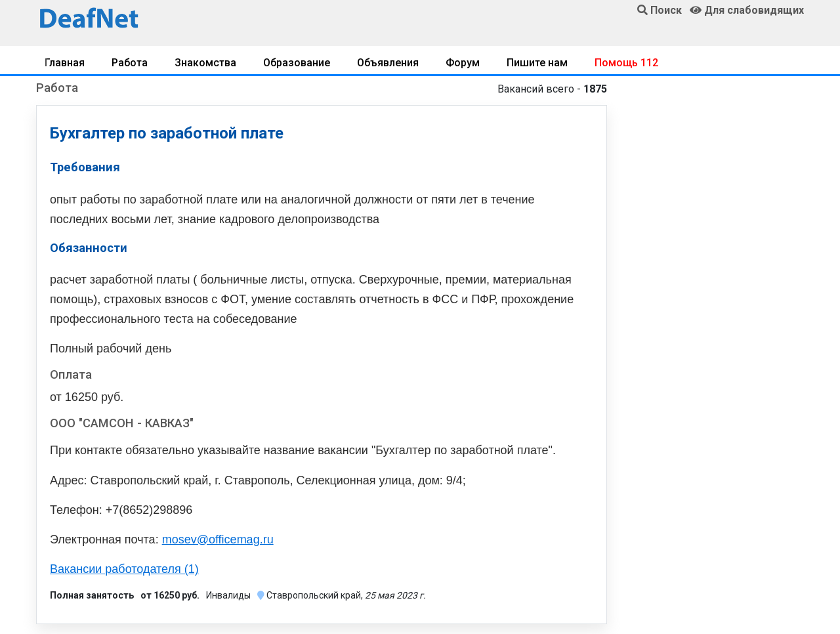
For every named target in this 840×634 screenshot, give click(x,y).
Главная (65, 63)
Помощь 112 (626, 63)
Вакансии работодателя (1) (124, 569)
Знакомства (205, 63)
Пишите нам (537, 63)
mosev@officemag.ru (218, 539)
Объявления (388, 63)
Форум (463, 63)
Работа (130, 63)
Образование (297, 63)
